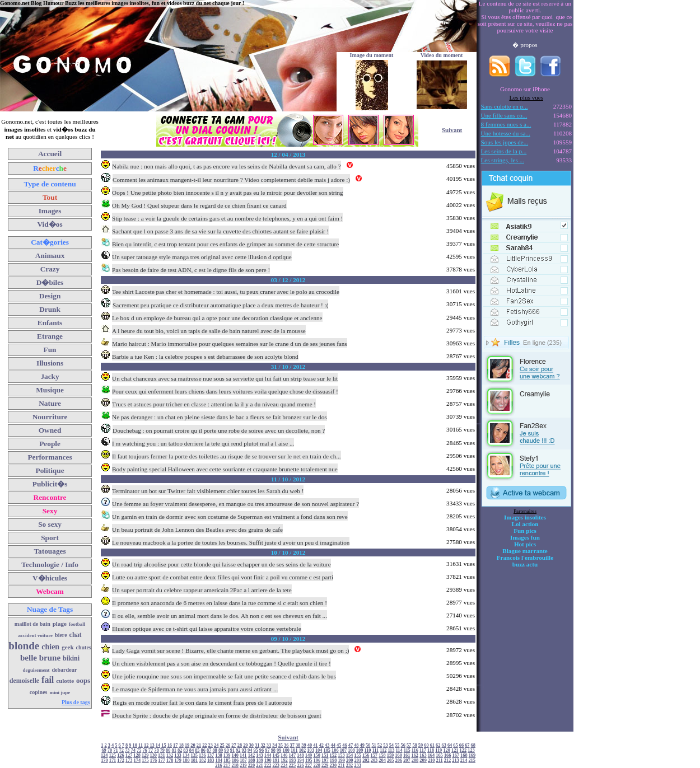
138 (219, 755)
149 (309, 755)
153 (341, 755)
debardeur (65, 670)
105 (327, 750)
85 (197, 750)
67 (467, 745)
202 (366, 760)
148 (300, 755)
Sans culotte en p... (505, 106)
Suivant (452, 130)
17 (175, 745)
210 (431, 760)
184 (219, 760)
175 (145, 760)
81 (174, 750)
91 (232, 750)
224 (284, 765)
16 (170, 745)
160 (398, 755)
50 (368, 745)
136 (202, 755)
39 (304, 745)
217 (227, 765)
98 (273, 750)
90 (226, 750)
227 (309, 765)
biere (61, 635)
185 (227, 760)
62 (438, 745)
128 (137, 755)
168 (464, 755)
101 (294, 750)
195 (309, 760)
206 (399, 760)
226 (300, 765)
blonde (24, 646)
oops (83, 680)
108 (351, 750)
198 (333, 760)
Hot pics (525, 544)
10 (135, 745)
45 (339, 745)
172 (121, 760)
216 (219, 765)
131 (162, 755)
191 (276, 760)
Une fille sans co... (504, 115)
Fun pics (525, 531)
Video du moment (442, 55)
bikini (71, 658)
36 (286, 745)
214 (464, 760)
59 (421, 745)
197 (325, 760)
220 (252, 765)
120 (447, 750)
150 (317, 755)
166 (448, 755)
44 (333, 745)
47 (351, 745)
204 (382, 760)
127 (129, 755)
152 (333, 755)
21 (199, 745)
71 (115, 750)
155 (358, 755)
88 (214, 750)
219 (243, 765)
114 (399, 750)
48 (356, 745)
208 (415, 760)
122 (463, 750)
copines (39, 692)
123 (471, 750)
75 (139, 750)
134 (186, 755)
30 (251, 745)
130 (154, 755)
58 (414, 745)
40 (310, 745)
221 (260, 765)
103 (311, 750)
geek (67, 647)
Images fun (525, 537)
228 (317, 765)
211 (440, 760)
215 (472, 760)
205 (391, 760)
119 (438, 750)
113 (391, 750)
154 (350, 755)
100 (286, 750)
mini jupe (60, 692)
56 (403, 745)
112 (383, 750)
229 (325, 765)
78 (156, 750)
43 (327, 745)
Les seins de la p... (504, 151)
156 (366, 755)
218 (235, 765)
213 (456, 760)
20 (193, 745)
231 (341, 765)
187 (243, 760)
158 (382, 755)
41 (315, 745)
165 (439, 755)
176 (154, 760)
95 (255, 750)
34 (274, 745)
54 (391, 745)
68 (473, 745)
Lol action (525, 524)
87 (209, 750)
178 (170, 760)
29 (245, 745)
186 (235, 760)
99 (279, 750)
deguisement (36, 670)
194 (300, 760)
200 (350, 760)
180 (186, 760)
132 (170, 755)
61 (432, 745)
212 (448, 760)
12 (146, 745)
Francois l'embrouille (525, 558)
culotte (65, 681)
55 (397, 745)
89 (221, 750)
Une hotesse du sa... (506, 133)
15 (164, 745)
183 (211, 760)
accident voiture (36, 635)
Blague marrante (525, 551)
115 (407, 750)
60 (426, 745)
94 (250, 750)
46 (344, 745)
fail (48, 680)
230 (333, 765)
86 (203, 750)
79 (162, 750)
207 (407, 760)
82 (180, 750)
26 (228, 745)
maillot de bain (32, 624)
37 (292, 745)
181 (195, 760)
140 (235, 755)
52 (380, 745)
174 (137, 760)
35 (281, 745)
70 (110, 750)
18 (181, 745)
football (77, 624)
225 (293, 765)
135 (194, 755)
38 (298, 745)
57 (409, 745)
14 (158, 745)
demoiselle (24, 681)
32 (263, 745)
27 (234, 745)
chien (50, 647)
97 (267, 750)
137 (211, 755)
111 (376, 750)
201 (358, 760)
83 (185, 750)
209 (423, 760)
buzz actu (525, 564)
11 (141, 745)
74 (133, 750)
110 (367, 750)
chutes (84, 647)
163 (423, 755)
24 (216, 745)
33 (269, 745)
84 (192, 750)
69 (104, 750)
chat (76, 635)
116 (415, 750)
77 (151, 750)
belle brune (40, 658)
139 (227, 755)
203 (374, 760)
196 (317, 760)
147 (293, 755)
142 (252, 755)
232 (350, 765)
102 (303, 750)
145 (276, 755)
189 (260, 760)
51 (374, 745)
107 (344, 750)
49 (362, 745)
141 (243, 755)
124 (104, 755)
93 (244, 750)
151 (325, 755)
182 (202, 760)
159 (391, 755)
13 (152, 745)
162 (415, 755)
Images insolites (525, 517)
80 (168, 750)
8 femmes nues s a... (506, 124)
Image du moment (372, 55)
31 (257, 745)
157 (374, 755)
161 (407, 755)
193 (293, 760)
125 (113, 755)
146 (284, 755)
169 (472, 755)
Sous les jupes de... (505, 142)
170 (104, 760)
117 (423, 750)
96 (262, 750)
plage (60, 624)
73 (127, 750)
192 (284, 760)
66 (461, 745)
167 (456, 755)
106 (335, 750)
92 (238, 750)
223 (276, 765)
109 (360, 750)
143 (260, 755)
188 (252, 760)
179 (178, 760)
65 (455, 745)
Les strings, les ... (503, 160)
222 (268, 765)
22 (204, 745)
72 (122, 750)
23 (211, 745)
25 (222, 745)
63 (444, 745)
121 (455, 750)
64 (450, 745)
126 (121, 755)
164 (431, 755)
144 (268, 755)
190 (268, 760)
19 (187, 745)
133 (178, 755)
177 (162, 760)
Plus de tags (76, 702)
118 (431, 750)
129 (145, 755)
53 (385, 745)
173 (129, 760)
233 (358, 765)
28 (240, 745)
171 (113, 760)
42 (321, 745)
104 (319, 750)
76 (144, 750)
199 (341, 760)
